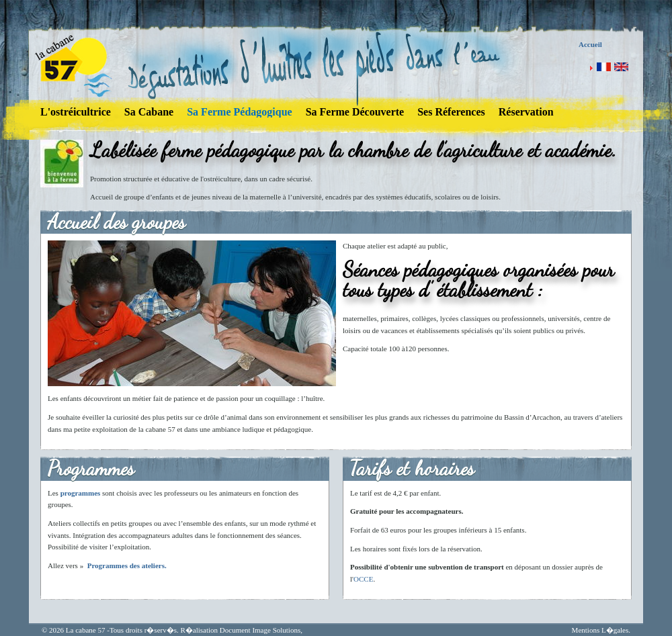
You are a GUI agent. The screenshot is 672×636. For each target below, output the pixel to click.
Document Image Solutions (260, 630)
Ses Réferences (451, 112)
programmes (81, 493)
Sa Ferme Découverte (355, 112)
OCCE (363, 579)
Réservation (526, 112)
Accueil (590, 44)
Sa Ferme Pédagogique (239, 112)
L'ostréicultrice (76, 112)
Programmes (108, 565)
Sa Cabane (149, 112)
